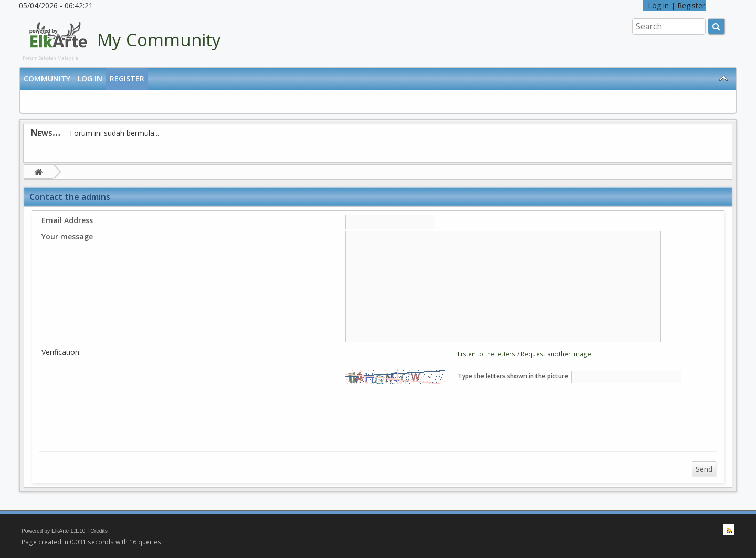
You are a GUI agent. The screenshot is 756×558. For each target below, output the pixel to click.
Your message (67, 236)
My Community (159, 40)
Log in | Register (674, 6)
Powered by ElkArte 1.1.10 (54, 531)
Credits (99, 531)
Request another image (556, 354)
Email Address (67, 220)
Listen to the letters (487, 354)
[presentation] (433, 415)
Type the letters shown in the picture (513, 376)
